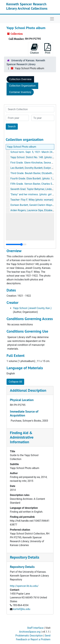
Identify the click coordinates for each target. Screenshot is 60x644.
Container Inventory (20, 92)
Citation (34, 49)
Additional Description (28, 390)
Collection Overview (20, 79)
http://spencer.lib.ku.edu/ (24, 586)
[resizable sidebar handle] (16, 244)
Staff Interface (35, 628)
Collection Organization (22, 86)
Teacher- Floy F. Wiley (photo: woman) (32, 200)
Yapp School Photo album (22, 147)
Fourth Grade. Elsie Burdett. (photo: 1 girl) (34, 179)
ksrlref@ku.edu (22, 609)
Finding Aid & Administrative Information (22, 437)
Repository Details (25, 557)
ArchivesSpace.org (30, 632)
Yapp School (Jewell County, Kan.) (32, 308)
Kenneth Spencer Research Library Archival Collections (27, 6)
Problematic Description (29, 636)
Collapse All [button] (15, 382)
